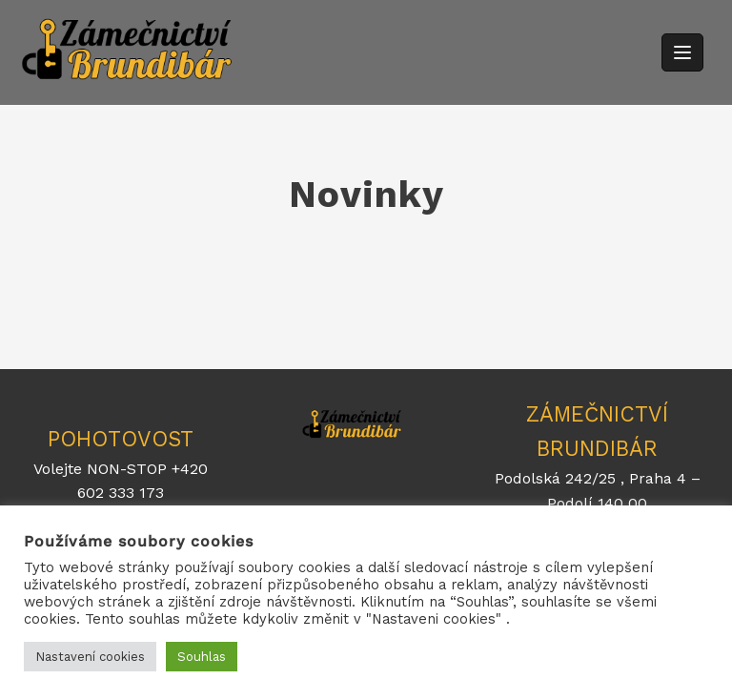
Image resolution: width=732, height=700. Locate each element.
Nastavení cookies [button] (90, 657)
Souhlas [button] (202, 657)
